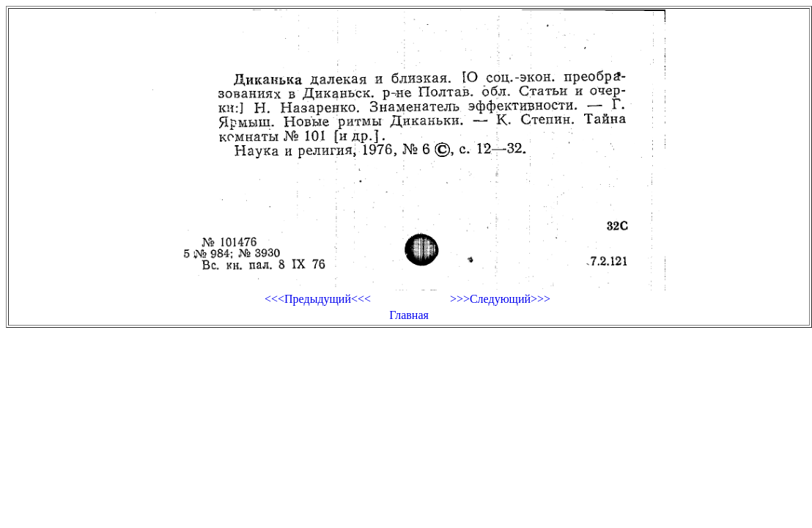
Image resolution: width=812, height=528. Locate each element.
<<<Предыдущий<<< (318, 299)
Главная (409, 315)
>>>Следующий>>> (500, 299)
